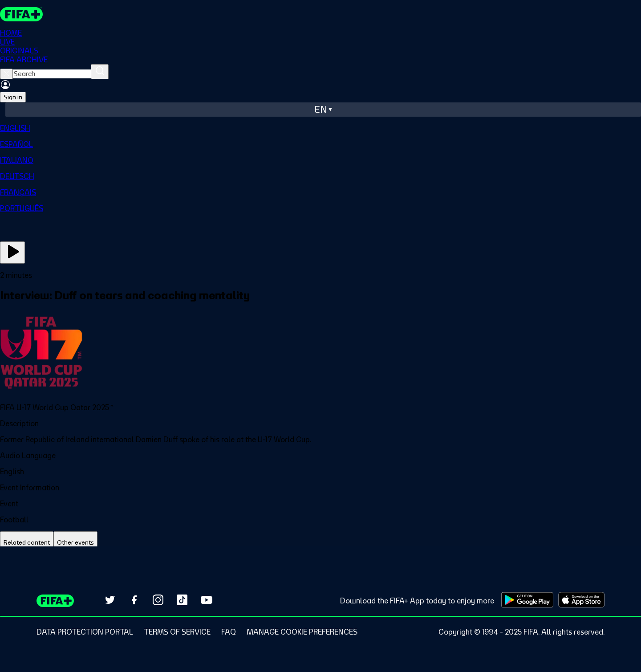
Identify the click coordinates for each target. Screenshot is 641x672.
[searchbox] (52, 74)
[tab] (27, 543)
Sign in (13, 97)
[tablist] (320, 543)
